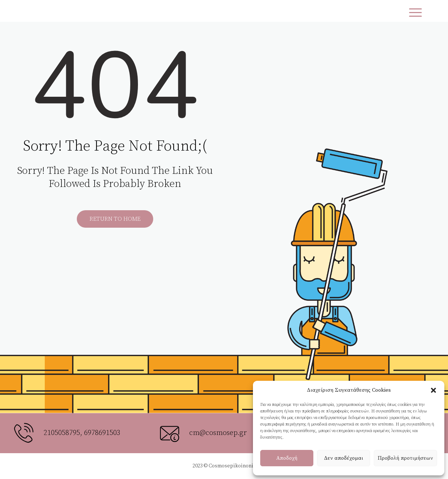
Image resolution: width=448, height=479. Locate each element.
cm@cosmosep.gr (218, 433)
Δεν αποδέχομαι (344, 458)
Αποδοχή (287, 458)
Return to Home (115, 219)
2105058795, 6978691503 (82, 433)
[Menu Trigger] (415, 13)
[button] (433, 390)
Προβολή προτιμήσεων (405, 458)
